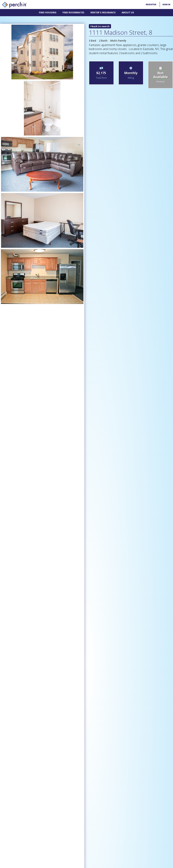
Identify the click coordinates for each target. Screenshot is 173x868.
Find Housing (48, 12)
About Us (128, 12)
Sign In (166, 4)
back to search (100, 26)
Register (151, 4)
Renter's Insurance (103, 12)
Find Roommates (73, 12)
